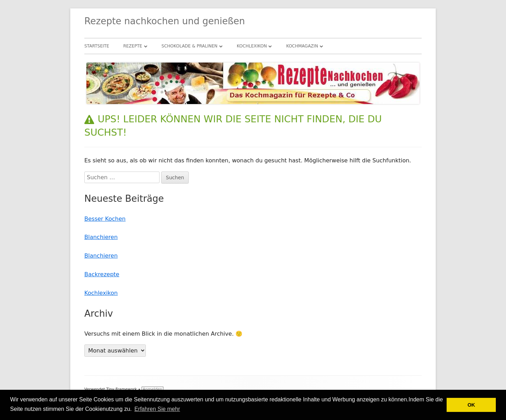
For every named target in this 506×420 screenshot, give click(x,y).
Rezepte (133, 46)
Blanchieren (101, 237)
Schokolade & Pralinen (190, 46)
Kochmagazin (302, 46)
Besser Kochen (105, 219)
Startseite (97, 46)
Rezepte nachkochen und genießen (165, 21)
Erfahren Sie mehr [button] (157, 409)
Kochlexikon (252, 46)
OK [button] (471, 405)
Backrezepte (102, 274)
